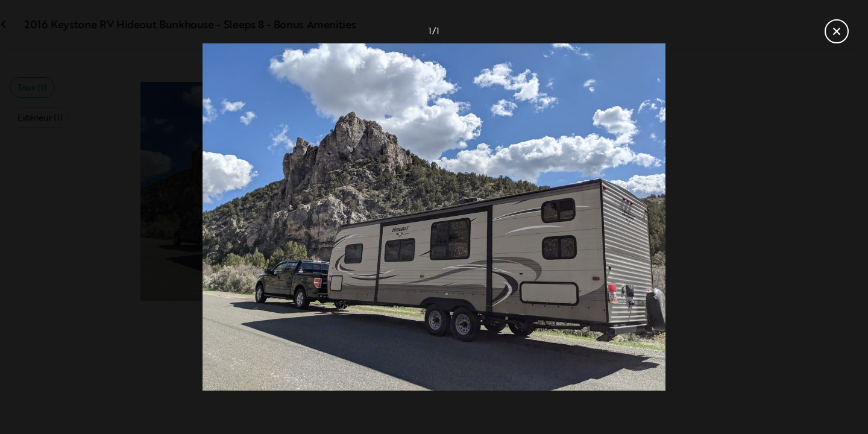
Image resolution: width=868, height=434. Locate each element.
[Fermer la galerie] (837, 31)
